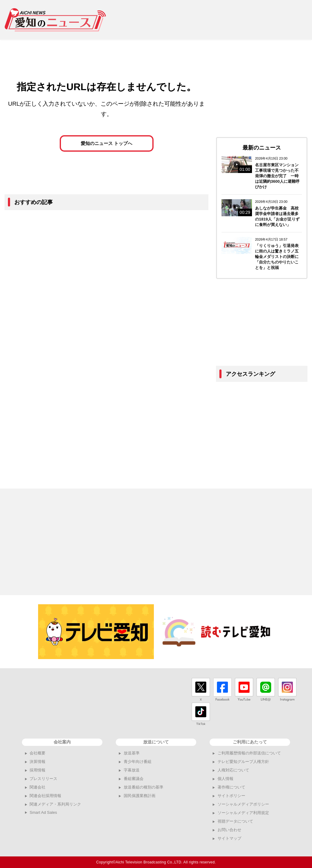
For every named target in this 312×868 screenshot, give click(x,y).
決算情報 (37, 762)
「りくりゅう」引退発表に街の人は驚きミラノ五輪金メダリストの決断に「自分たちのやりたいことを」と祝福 (277, 257)
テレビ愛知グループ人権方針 (243, 762)
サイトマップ (229, 838)
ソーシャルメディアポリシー (243, 804)
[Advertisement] (211, 20)
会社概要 (37, 753)
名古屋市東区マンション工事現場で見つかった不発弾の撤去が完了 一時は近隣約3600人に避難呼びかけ (277, 176)
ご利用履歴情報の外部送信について (249, 753)
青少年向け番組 (138, 762)
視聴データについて (235, 821)
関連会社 (37, 787)
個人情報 (225, 779)
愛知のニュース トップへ (106, 148)
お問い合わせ (229, 830)
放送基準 (132, 753)
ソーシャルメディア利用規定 (243, 813)
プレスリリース (43, 779)
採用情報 (37, 770)
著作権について (231, 787)
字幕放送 (132, 770)
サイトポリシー (231, 796)
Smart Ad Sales (43, 812)
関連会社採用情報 (45, 796)
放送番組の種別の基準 (144, 787)
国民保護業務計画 (140, 796)
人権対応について (233, 770)
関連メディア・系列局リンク (55, 804)
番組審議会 (134, 779)
